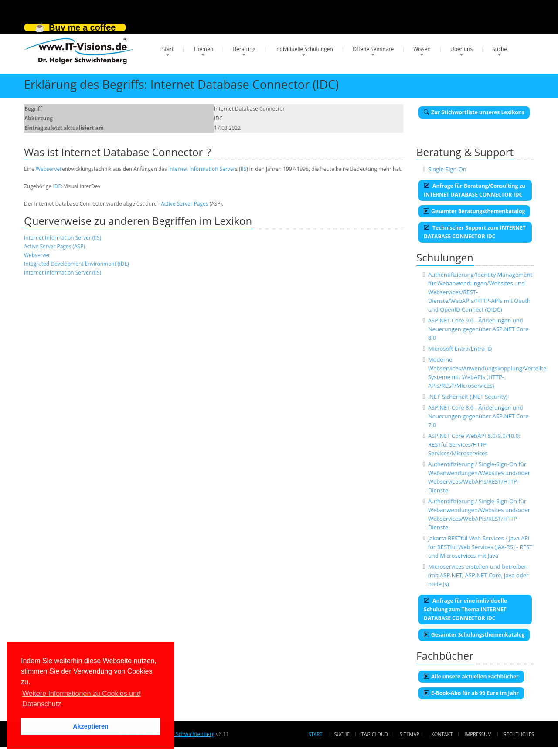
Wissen (422, 49)
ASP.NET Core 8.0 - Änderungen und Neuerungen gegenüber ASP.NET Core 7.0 (478, 416)
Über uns (461, 49)
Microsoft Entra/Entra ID (460, 349)
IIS (243, 169)
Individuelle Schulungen (304, 49)
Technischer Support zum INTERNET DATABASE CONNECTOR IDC (475, 232)
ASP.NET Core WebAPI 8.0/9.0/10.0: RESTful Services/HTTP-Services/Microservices (474, 444)
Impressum (478, 734)
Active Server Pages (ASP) (54, 246)
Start (168, 49)
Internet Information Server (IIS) (63, 238)
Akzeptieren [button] (91, 726)
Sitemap (410, 734)
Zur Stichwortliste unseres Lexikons (474, 112)
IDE (57, 186)
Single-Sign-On (447, 169)
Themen (203, 49)
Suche (500, 49)
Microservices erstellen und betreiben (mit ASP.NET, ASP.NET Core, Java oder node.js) (478, 575)
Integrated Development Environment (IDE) (77, 264)
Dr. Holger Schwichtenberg (182, 734)
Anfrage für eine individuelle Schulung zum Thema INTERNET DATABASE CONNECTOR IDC (465, 609)
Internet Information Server (202, 169)
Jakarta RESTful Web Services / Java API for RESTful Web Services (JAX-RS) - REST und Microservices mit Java (480, 547)
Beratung (244, 49)
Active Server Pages (184, 204)
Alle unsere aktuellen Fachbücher (471, 676)
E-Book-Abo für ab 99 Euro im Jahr (471, 693)
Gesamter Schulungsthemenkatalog (474, 635)
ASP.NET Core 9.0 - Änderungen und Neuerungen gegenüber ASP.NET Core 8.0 (478, 329)
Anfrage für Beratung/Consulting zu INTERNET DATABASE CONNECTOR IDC (475, 190)
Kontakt (442, 734)
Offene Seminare (373, 49)
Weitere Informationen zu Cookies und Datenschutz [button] (82, 699)
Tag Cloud (375, 734)
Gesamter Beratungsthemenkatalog (474, 211)
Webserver (49, 169)
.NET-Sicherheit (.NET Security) (468, 397)
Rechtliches (519, 734)
